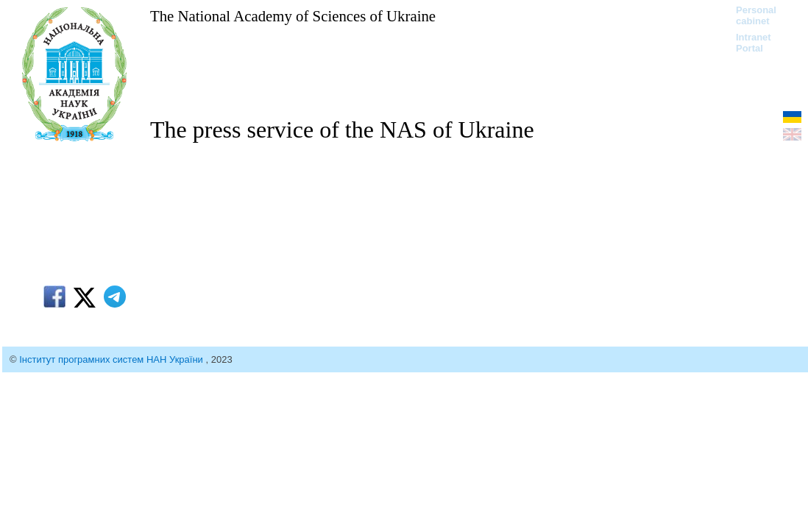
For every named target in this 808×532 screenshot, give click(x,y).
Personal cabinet (756, 15)
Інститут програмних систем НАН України (112, 359)
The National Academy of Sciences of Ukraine (293, 16)
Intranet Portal (754, 43)
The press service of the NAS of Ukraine (342, 130)
